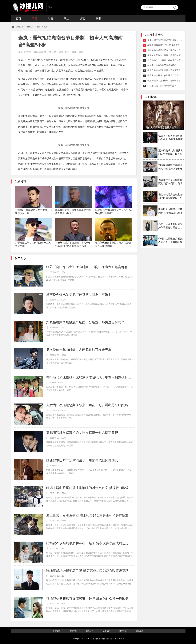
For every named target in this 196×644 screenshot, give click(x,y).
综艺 (82, 19)
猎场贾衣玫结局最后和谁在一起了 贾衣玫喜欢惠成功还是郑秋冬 (90, 543)
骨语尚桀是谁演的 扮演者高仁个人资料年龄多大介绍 (171, 241)
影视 (98, 19)
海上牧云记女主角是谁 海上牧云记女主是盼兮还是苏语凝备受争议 (90, 516)
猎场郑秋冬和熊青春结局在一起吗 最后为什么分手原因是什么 (90, 598)
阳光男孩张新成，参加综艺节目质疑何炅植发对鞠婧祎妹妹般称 (165, 75)
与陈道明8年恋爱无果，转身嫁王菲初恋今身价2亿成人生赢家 (165, 45)
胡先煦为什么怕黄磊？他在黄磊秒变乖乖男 (165, 60)
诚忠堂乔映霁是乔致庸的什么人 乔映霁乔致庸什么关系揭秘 (171, 138)
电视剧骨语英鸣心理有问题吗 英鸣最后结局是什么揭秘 (171, 211)
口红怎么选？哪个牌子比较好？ (162, 86)
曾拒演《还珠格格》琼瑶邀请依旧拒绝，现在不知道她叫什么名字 (90, 377)
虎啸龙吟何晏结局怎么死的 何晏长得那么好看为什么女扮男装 (171, 182)
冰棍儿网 (28, 7)
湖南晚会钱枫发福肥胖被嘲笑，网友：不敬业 (79, 295)
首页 (19, 19)
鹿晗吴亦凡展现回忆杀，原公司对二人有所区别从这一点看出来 (165, 50)
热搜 (50, 19)
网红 (66, 19)
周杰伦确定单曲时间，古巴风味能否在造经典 (79, 350)
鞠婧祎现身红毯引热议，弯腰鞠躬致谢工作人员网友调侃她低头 (165, 80)
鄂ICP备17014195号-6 (115, 639)
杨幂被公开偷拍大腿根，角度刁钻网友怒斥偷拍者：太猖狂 (165, 55)
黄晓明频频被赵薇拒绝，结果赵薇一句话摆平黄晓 (82, 433)
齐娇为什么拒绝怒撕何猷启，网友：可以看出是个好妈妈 (87, 405)
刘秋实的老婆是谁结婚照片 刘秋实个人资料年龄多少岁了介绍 (171, 167)
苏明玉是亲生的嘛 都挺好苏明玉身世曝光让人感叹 (171, 226)
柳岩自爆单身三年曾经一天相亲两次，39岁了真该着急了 (165, 70)
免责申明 (73, 631)
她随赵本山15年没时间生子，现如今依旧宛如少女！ (84, 460)
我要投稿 (123, 631)
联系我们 (90, 631)
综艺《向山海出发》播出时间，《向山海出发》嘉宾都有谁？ (90, 267)
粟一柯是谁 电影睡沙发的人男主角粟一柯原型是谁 (171, 153)
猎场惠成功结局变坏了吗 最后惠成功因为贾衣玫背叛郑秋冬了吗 (90, 571)
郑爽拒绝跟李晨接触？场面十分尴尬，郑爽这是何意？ (85, 322)
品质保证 (106, 631)
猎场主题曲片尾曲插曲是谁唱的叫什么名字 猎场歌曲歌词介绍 (90, 488)
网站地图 (140, 631)
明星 (35, 19)
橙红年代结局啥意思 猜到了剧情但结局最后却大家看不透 (171, 197)
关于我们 (56, 631)
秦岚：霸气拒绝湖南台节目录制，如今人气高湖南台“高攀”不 (165, 40)
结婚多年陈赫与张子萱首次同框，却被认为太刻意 (165, 65)
